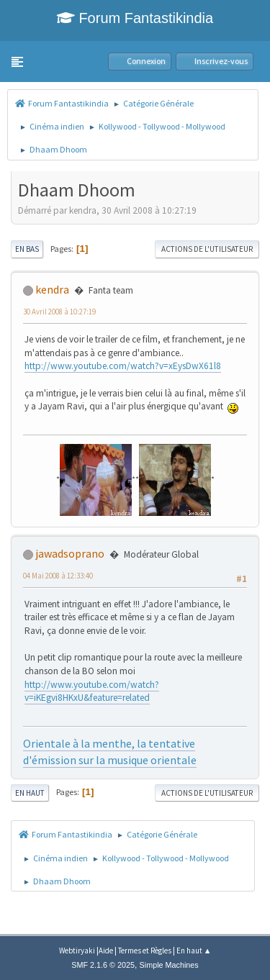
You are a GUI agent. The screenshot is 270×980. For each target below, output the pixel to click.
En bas (27, 249)
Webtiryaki (77, 950)
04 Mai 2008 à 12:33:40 (58, 576)
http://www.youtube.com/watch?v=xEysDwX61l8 (123, 366)
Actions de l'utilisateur (207, 249)
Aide (106, 950)
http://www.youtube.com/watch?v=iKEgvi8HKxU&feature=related (92, 691)
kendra (52, 289)
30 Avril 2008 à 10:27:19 (59, 312)
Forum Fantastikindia (135, 18)
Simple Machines (169, 965)
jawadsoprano (70, 553)
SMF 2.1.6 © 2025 (103, 965)
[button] (17, 62)
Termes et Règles (145, 950)
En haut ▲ (194, 950)
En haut (30, 793)
